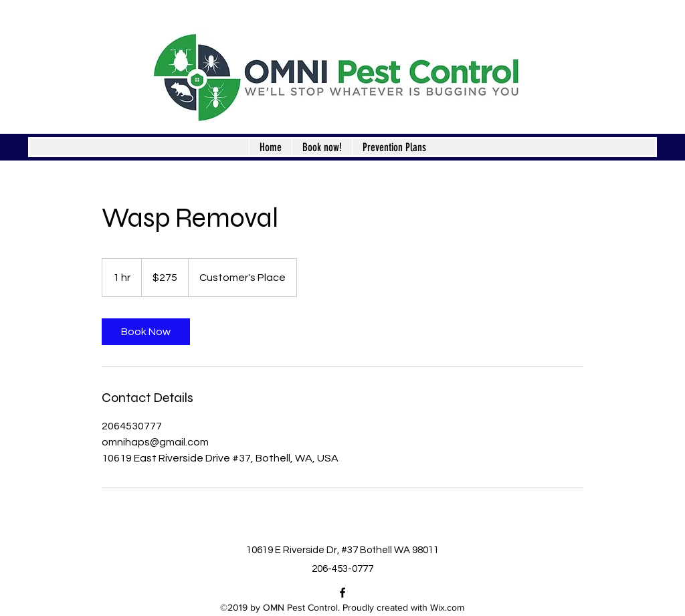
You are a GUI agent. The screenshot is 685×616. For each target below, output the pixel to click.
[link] (146, 332)
